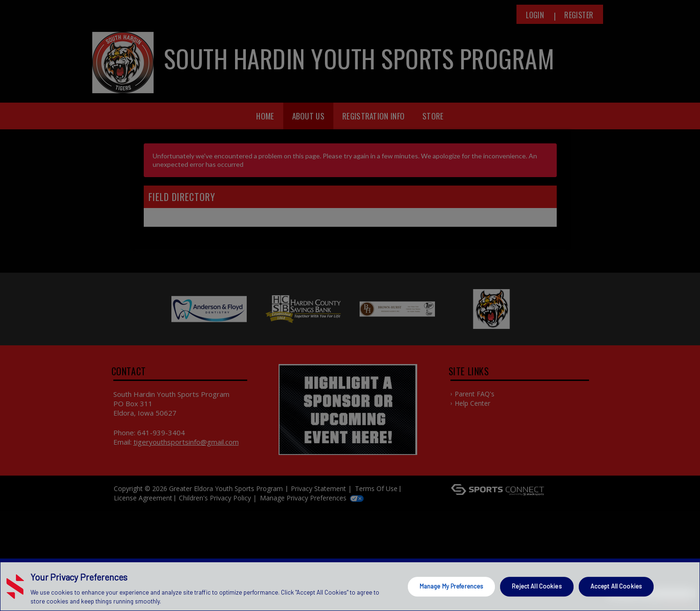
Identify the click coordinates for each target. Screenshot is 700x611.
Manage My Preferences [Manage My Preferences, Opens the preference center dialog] (452, 586)
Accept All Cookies (616, 586)
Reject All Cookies (537, 586)
